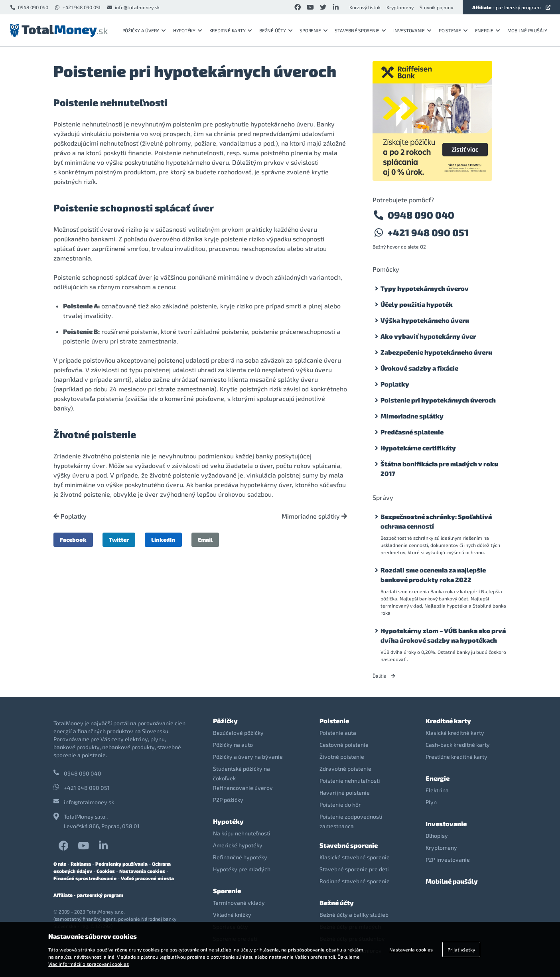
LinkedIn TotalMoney (103, 846)
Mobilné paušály (527, 30)
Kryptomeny (400, 7)
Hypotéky (188, 30)
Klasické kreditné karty (455, 733)
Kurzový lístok (365, 7)
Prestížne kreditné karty (456, 757)
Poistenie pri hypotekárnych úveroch (438, 400)
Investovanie (412, 30)
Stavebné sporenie (360, 30)
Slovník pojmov (436, 7)
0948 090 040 (29, 7)
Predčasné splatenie (412, 432)
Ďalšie (384, 676)
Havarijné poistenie (345, 792)
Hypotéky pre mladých (242, 869)
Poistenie (453, 30)
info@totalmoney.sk (133, 7)
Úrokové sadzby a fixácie (419, 368)
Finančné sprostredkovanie (85, 878)
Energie (488, 30)
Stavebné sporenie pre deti (354, 869)
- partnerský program (511, 7)
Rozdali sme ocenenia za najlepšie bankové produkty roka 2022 (433, 575)
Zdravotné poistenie (345, 769)
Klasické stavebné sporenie (355, 857)
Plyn (431, 802)
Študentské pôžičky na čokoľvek (242, 773)
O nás (60, 864)
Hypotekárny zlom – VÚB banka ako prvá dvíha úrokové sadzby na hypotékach (443, 635)
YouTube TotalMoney (83, 846)
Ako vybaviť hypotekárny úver (428, 336)
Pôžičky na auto (233, 745)
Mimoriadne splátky (314, 516)
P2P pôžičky (228, 800)
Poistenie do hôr (340, 804)
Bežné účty (276, 30)
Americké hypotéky (238, 845)
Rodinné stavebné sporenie (355, 881)
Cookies (106, 871)
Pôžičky (225, 721)
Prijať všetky (461, 949)
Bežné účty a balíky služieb (354, 915)
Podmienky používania (121, 864)
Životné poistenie (342, 757)
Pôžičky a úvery (144, 30)
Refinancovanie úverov (243, 788)
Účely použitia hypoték (417, 304)
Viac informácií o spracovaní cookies (89, 964)
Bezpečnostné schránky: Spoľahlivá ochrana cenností (436, 521)
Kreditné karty (231, 30)
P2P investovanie (448, 860)
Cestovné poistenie (344, 745)
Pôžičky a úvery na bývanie (248, 757)
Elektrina (437, 790)
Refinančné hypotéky (240, 857)
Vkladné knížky (232, 915)
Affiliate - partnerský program (88, 895)
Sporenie (314, 30)
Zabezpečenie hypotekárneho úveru (436, 352)
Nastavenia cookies (142, 871)
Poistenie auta (338, 733)
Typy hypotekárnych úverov (425, 288)
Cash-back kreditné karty (458, 745)
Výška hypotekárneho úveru (425, 320)
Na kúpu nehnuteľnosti (242, 833)
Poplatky (70, 516)
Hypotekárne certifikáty (418, 448)
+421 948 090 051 (77, 7)
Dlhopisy (437, 836)
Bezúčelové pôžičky (238, 733)
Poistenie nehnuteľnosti (350, 781)
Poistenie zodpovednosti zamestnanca (351, 821)
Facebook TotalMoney (64, 846)
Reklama (81, 864)
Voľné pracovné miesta (147, 878)
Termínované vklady (239, 903)
